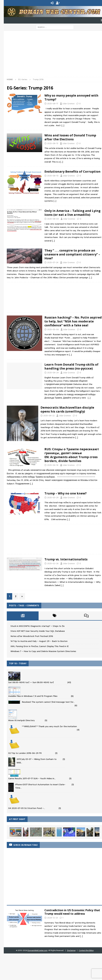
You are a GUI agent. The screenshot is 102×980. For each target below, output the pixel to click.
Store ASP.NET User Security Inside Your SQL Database (38, 631)
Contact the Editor (86, 950)
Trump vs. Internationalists (66, 559)
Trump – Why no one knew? (66, 493)
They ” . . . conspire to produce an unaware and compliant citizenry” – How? (72, 254)
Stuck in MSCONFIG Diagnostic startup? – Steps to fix (38, 626)
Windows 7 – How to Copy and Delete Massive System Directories (43, 651)
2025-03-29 (53, 498)
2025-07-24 (53, 262)
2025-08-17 (53, 104)
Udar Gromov (69, 104)
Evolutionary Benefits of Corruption (72, 171)
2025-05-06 (53, 329)
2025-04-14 (53, 465)
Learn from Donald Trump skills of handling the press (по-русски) (71, 366)
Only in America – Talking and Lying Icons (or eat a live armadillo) (72, 213)
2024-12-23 (53, 918)
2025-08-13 (53, 143)
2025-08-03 (53, 219)
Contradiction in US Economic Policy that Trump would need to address (72, 912)
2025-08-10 (53, 176)
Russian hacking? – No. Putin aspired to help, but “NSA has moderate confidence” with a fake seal (73, 321)
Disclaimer (71, 950)
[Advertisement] (53, 55)
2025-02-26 (53, 563)
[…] (63, 125)
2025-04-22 (49, 416)
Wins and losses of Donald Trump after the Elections (70, 137)
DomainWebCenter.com (38, 950)
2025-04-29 (53, 373)
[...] (81, 936)
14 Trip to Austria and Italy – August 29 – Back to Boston (39, 641)
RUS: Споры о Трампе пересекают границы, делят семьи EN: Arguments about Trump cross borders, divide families (72, 455)
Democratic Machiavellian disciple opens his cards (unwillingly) (67, 409)
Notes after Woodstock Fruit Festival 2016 (32, 636)
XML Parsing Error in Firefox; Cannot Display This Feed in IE (40, 646)
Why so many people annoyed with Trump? (71, 97)
